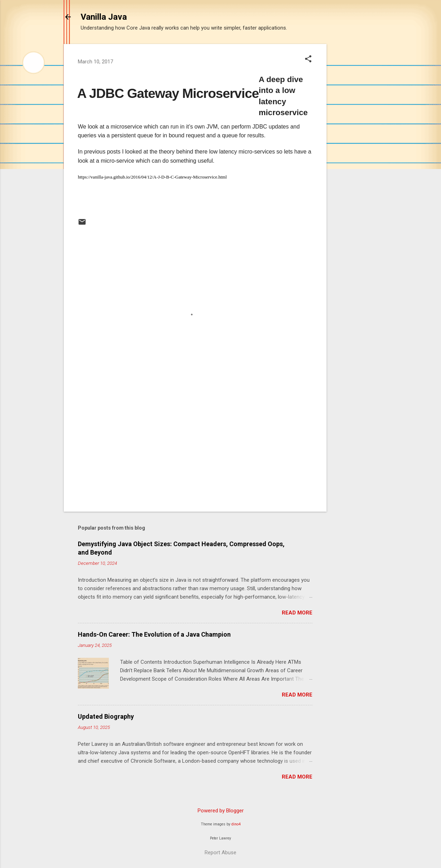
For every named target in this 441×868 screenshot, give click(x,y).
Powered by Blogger (221, 811)
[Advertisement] (355, 150)
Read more (297, 613)
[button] (308, 60)
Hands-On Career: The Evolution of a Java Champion (154, 634)
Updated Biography (106, 716)
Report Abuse (220, 853)
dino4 (236, 824)
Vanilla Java (104, 17)
